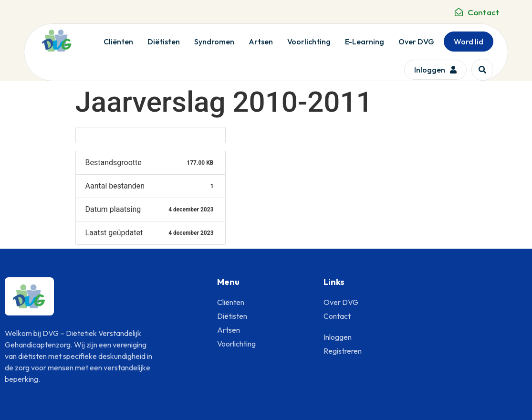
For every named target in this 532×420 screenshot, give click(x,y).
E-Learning (365, 42)
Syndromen (214, 42)
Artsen (261, 42)
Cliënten (118, 42)
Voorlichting (309, 42)
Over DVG (416, 42)
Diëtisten (164, 42)
